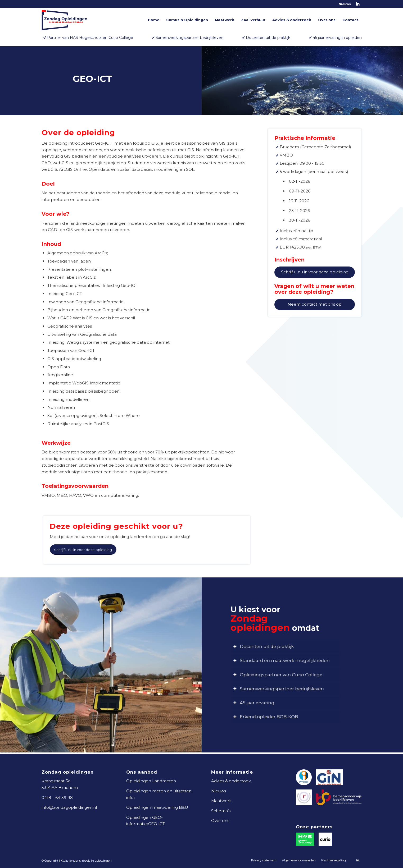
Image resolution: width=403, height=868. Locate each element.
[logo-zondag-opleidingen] (64, 20)
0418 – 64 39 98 (57, 798)
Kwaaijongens (71, 861)
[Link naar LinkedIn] (358, 4)
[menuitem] (343, 4)
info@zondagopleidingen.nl (69, 807)
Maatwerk (221, 801)
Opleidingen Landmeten (151, 781)
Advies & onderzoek (231, 781)
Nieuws (345, 4)
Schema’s (221, 811)
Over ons (220, 821)
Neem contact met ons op (315, 304)
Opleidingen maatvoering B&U (157, 807)
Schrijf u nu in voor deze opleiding (315, 272)
